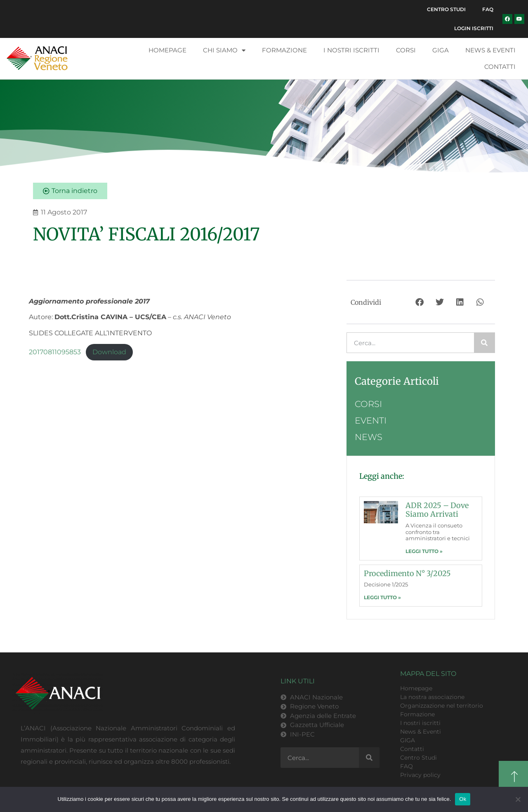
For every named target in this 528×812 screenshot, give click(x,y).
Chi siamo (224, 51)
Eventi (371, 420)
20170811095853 (55, 352)
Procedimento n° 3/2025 (407, 573)
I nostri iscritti (351, 50)
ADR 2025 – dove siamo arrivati (437, 510)
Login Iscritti (474, 28)
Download (109, 352)
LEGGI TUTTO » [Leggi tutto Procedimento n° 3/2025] (382, 597)
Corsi (406, 50)
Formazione (284, 50)
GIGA (441, 50)
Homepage (167, 50)
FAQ (488, 9)
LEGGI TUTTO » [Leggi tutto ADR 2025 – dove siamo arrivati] (424, 551)
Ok (463, 799)
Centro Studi (446, 9)
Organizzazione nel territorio (442, 706)
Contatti (500, 67)
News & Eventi (490, 50)
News (369, 437)
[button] (420, 302)
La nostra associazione (432, 697)
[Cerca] (484, 343)
